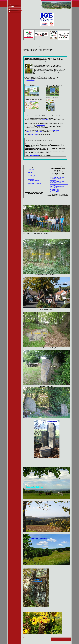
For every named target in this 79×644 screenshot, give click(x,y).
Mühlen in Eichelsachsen (57, 188)
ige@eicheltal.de (30, 80)
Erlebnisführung (41, 125)
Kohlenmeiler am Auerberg (57, 187)
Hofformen (53, 180)
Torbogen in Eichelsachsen (57, 177)
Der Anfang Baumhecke (34, 176)
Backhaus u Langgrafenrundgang (33, 180)
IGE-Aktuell (31, 169)
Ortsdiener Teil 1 (54, 189)
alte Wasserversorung (56, 183)
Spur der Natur (45, 120)
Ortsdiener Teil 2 (54, 190)
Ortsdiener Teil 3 (54, 192)
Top (25, 638)
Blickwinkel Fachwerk (56, 179)
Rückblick (30, 173)
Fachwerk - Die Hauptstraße (57, 181)
